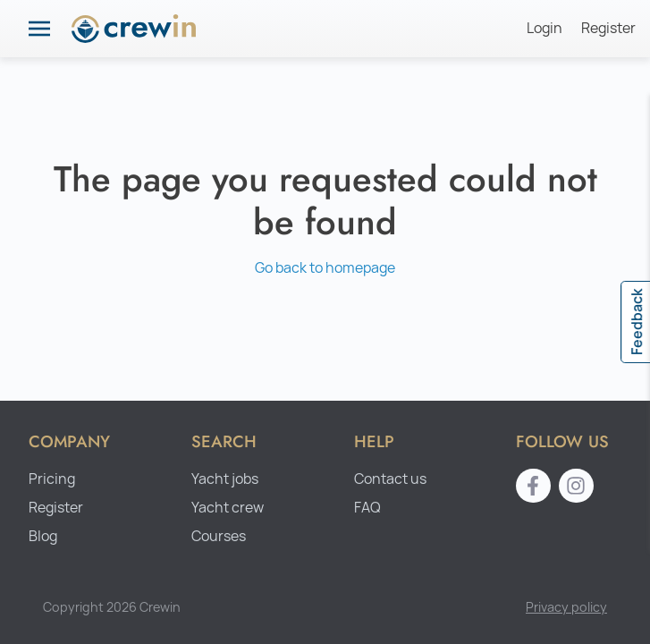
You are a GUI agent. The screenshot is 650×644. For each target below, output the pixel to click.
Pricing (52, 479)
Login (544, 28)
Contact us (390, 479)
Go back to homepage (325, 268)
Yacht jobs (225, 479)
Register (608, 28)
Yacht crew (228, 508)
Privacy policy (566, 607)
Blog (43, 536)
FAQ (367, 508)
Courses (219, 536)
